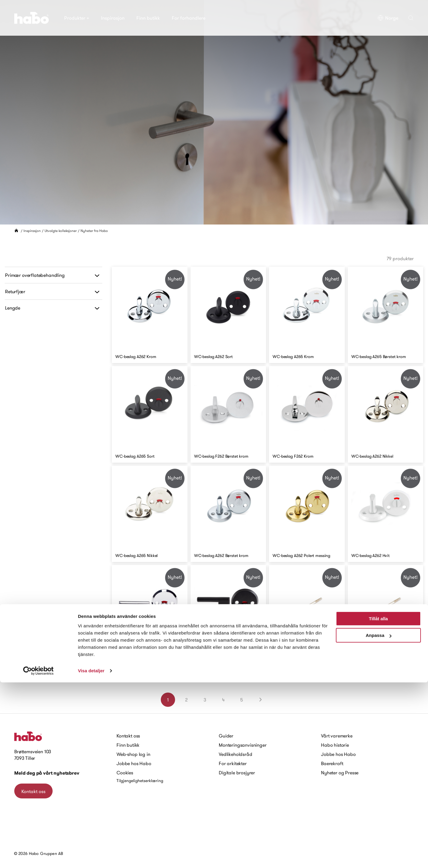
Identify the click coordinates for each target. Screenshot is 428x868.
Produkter (77, 18)
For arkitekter (233, 763)
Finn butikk (148, 18)
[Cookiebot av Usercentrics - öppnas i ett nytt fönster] (38, 856)
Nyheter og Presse (340, 773)
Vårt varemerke (337, 736)
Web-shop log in (133, 754)
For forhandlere (189, 18)
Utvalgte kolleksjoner (61, 231)
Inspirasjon (113, 18)
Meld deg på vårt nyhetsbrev (47, 773)
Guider (226, 736)
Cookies (125, 773)
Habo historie (335, 745)
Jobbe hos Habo (134, 763)
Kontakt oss (128, 736)
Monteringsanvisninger (243, 745)
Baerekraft (332, 763)
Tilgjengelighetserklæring (140, 781)
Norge (388, 18)
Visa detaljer (91, 856)
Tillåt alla (378, 804)
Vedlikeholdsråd (236, 754)
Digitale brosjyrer (237, 773)
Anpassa (379, 821)
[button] (411, 18)
